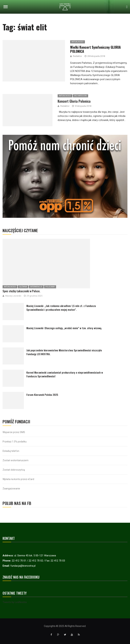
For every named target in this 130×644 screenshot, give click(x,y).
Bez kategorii (81, 96)
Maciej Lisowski (13, 296)
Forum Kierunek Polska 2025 (42, 395)
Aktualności (65, 96)
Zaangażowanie (11, 489)
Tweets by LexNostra (15, 602)
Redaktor (65, 106)
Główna (23, 287)
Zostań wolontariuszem (16, 460)
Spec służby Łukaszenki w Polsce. (21, 291)
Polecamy (50, 287)
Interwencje (36, 287)
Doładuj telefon (11, 451)
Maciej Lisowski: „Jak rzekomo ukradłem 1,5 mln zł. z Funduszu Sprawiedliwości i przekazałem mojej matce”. (61, 308)
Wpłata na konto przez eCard (18, 479)
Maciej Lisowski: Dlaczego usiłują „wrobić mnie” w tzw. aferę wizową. (64, 328)
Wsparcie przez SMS (14, 432)
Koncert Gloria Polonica (74, 101)
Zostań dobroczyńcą (14, 470)
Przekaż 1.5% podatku (15, 442)
